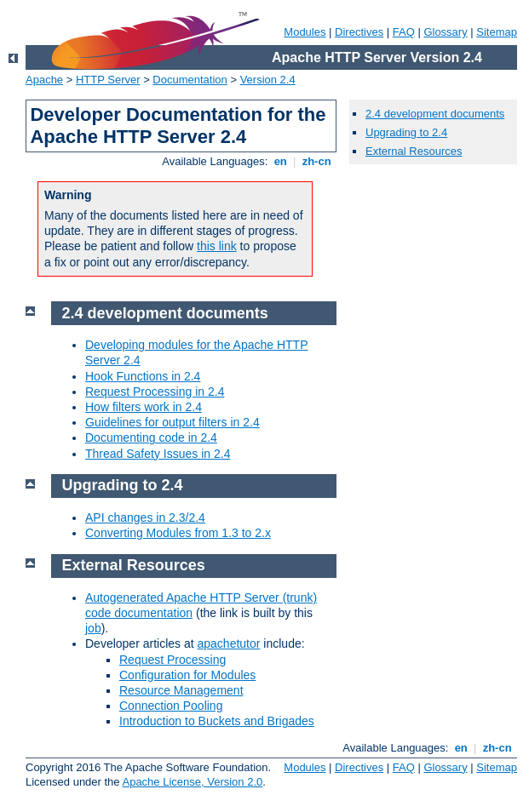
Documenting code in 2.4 (151, 437)
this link (217, 246)
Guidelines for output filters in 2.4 (172, 422)
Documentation (190, 80)
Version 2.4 (268, 80)
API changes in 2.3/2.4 (145, 518)
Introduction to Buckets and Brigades (217, 721)
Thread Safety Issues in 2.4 (158, 454)
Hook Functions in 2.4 (143, 376)
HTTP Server (108, 80)
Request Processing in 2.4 (155, 392)
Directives (359, 32)
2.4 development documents (435, 114)
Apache (44, 80)
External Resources (414, 151)
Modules (305, 32)
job (93, 628)
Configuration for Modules (187, 675)
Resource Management (181, 690)
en (280, 161)
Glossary (445, 32)
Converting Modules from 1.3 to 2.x (178, 533)
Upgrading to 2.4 (406, 132)
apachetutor (229, 643)
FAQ (404, 32)
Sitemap (497, 32)
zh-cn (316, 161)
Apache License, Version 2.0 (192, 782)
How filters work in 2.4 (144, 407)
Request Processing (172, 660)
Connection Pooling (171, 706)
